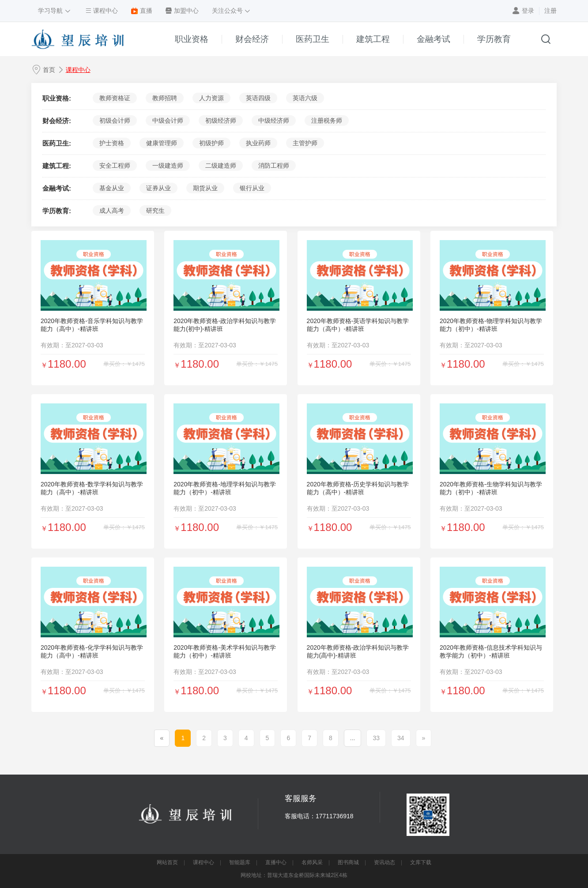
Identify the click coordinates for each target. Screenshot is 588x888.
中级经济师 (274, 120)
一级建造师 (168, 166)
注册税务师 (327, 120)
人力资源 (211, 98)
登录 (528, 11)
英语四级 (258, 98)
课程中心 (78, 70)
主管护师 (305, 143)
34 (401, 738)
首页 (49, 70)
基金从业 (112, 188)
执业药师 (258, 143)
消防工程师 (274, 166)
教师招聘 (165, 98)
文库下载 (421, 862)
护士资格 (112, 143)
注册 (550, 11)
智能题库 (240, 862)
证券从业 (158, 188)
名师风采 (312, 862)
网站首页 (167, 862)
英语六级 (305, 98)
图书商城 (348, 862)
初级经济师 (221, 120)
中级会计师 (168, 120)
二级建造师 (221, 166)
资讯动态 (384, 862)
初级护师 (211, 143)
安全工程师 (115, 166)
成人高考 (112, 211)
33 (376, 738)
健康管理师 (162, 143)
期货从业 (205, 188)
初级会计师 (115, 120)
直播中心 (276, 862)
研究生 (155, 211)
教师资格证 (115, 98)
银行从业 (252, 188)
